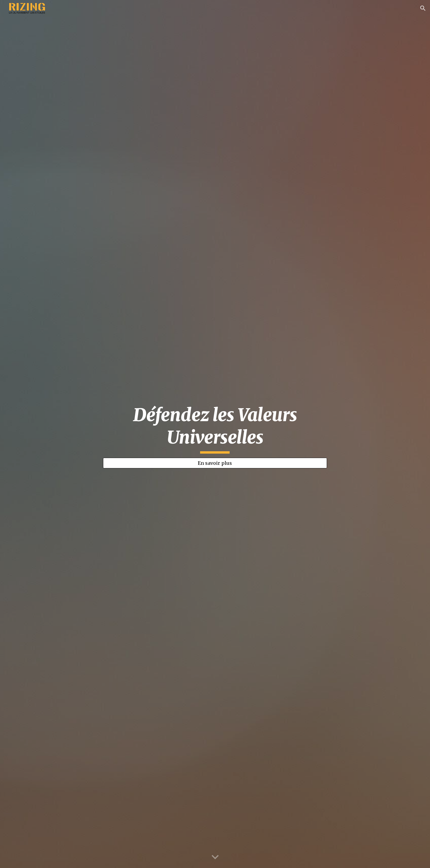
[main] (215, 429)
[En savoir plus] (215, 463)
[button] (423, 8)
